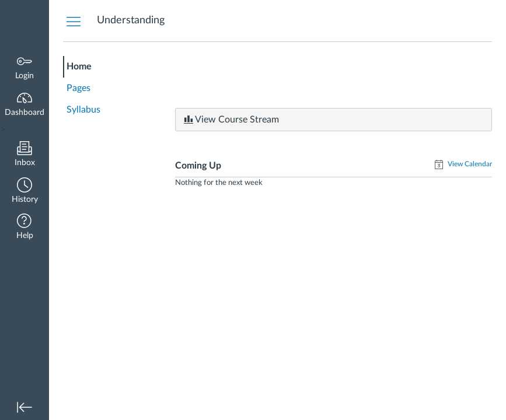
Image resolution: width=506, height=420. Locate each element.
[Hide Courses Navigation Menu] (74, 21)
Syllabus (83, 110)
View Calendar (469, 164)
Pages (78, 88)
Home (79, 66)
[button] (25, 192)
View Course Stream (231, 120)
